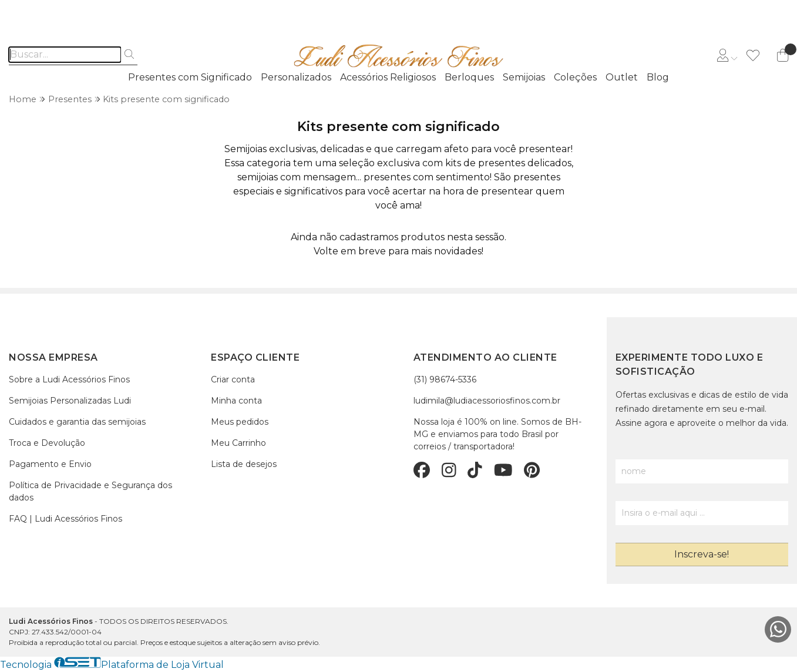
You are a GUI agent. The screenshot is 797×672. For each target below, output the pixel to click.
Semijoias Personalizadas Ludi (70, 401)
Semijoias (524, 77)
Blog (658, 77)
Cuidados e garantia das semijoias (77, 422)
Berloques (469, 77)
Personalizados (296, 77)
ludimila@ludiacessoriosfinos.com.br (487, 401)
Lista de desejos (244, 464)
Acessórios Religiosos (388, 77)
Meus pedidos (240, 422)
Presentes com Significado (190, 77)
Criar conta (233, 379)
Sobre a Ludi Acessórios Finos (69, 379)
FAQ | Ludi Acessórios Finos (65, 519)
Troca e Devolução (47, 443)
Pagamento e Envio (50, 464)
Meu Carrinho (238, 443)
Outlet (622, 77)
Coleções (575, 77)
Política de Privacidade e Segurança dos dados (90, 491)
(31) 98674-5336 (445, 379)
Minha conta (236, 401)
